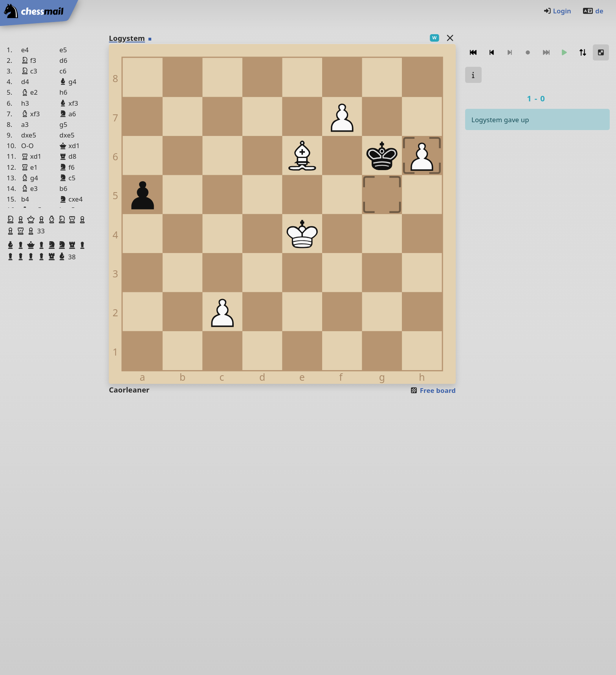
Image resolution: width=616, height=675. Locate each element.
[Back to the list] (450, 38)
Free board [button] (433, 390)
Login (557, 11)
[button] (11, 220)
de (593, 11)
